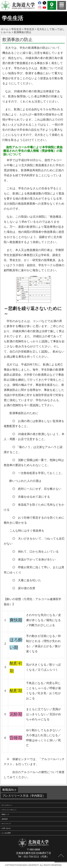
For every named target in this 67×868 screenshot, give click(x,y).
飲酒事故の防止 (23, 32)
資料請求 (5, 819)
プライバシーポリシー (9, 810)
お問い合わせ (6, 828)
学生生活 (16, 29)
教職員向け (9, 790)
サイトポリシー (7, 805)
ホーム (5, 29)
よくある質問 (6, 833)
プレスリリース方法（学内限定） (24, 796)
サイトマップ (6, 824)
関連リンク (6, 814)
